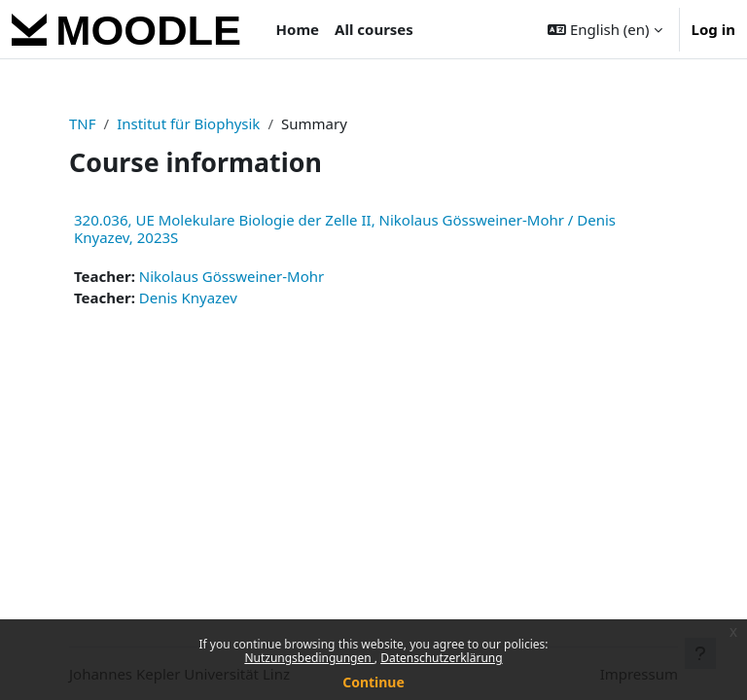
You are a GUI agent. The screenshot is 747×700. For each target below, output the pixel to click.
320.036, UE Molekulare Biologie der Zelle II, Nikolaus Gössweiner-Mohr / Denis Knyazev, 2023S (345, 228)
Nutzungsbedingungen (309, 658)
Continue (373, 682)
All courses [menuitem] (374, 29)
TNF (83, 123)
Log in (713, 29)
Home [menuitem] (298, 29)
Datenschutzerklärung (441, 658)
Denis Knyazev (188, 297)
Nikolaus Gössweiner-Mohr (231, 276)
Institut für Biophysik (188, 123)
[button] (605, 29)
